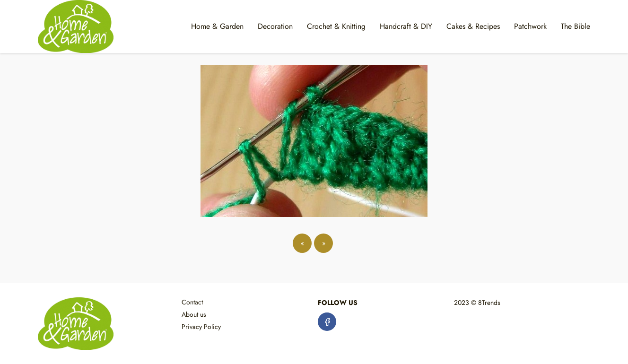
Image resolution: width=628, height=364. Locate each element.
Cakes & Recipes (473, 26)
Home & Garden (217, 26)
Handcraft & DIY (406, 26)
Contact (192, 302)
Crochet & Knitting (336, 26)
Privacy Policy (201, 327)
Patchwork (530, 26)
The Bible (576, 26)
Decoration (275, 26)
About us (194, 314)
